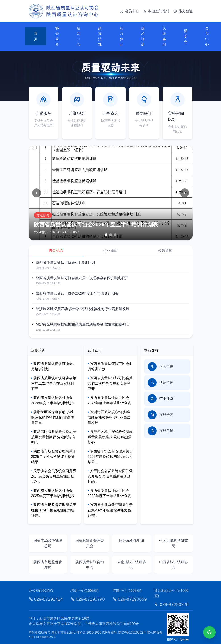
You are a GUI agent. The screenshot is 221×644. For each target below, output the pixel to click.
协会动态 (56, 250)
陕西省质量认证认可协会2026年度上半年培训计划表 (77, 293)
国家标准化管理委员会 (90, 543)
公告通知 (165, 251)
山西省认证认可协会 (173, 565)
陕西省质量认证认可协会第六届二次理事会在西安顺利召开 (82, 278)
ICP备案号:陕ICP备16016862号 (125, 632)
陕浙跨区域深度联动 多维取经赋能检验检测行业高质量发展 (83, 309)
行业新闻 (110, 251)
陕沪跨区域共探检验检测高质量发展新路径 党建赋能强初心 (83, 324)
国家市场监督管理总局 (48, 543)
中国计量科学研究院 (173, 543)
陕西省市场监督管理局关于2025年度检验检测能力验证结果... (54, 457)
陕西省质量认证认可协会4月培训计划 (65, 263)
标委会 (186, 36)
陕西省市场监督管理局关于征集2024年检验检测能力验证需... (54, 510)
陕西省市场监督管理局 (48, 565)
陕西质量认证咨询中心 (90, 565)
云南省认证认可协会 (132, 565)
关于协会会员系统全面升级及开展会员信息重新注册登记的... (54, 476)
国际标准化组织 (132, 541)
